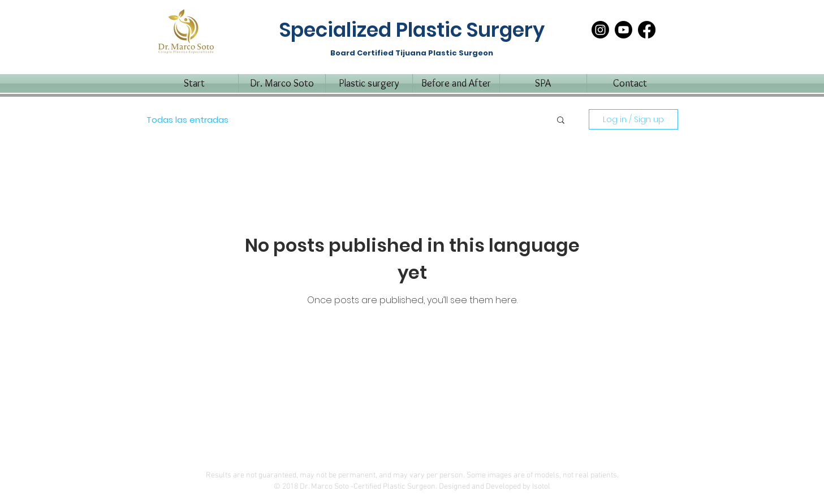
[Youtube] (624, 30)
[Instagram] (600, 30)
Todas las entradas (187, 120)
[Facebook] (647, 30)
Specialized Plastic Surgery (412, 30)
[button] (561, 121)
